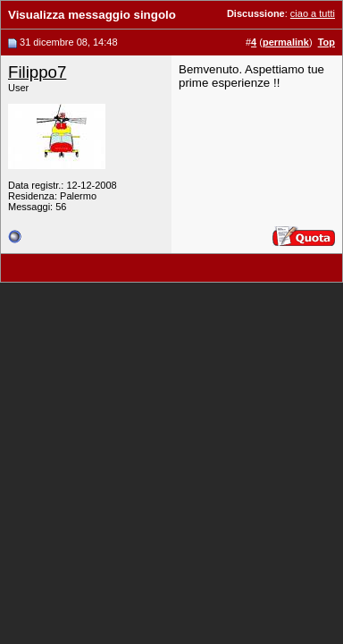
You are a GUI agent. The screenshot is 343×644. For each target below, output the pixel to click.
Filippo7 (37, 72)
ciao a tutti (313, 13)
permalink (286, 42)
